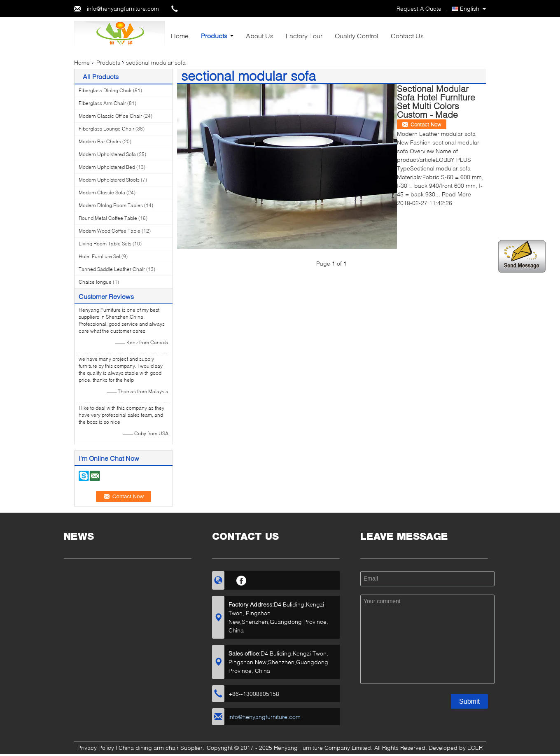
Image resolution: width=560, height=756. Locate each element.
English (470, 8)
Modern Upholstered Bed (107, 167)
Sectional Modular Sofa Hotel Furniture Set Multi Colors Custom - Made (436, 101)
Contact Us (407, 36)
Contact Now (426, 124)
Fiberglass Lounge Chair (106, 129)
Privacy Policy (96, 748)
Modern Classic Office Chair (110, 116)
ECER (475, 748)
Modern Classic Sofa (102, 192)
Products (214, 36)
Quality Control (357, 36)
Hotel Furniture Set (99, 256)
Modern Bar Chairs (100, 141)
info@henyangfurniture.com (123, 8)
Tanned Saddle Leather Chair (112, 269)
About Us (260, 36)
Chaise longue (95, 282)
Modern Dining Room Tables (111, 205)
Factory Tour (304, 36)
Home (180, 36)
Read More (456, 194)
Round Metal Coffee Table (108, 218)
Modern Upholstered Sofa (107, 154)
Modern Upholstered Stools (109, 180)
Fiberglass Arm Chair (102, 103)
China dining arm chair (149, 748)
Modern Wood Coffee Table (110, 231)
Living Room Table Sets (105, 244)
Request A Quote (419, 8)
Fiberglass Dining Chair (105, 90)
